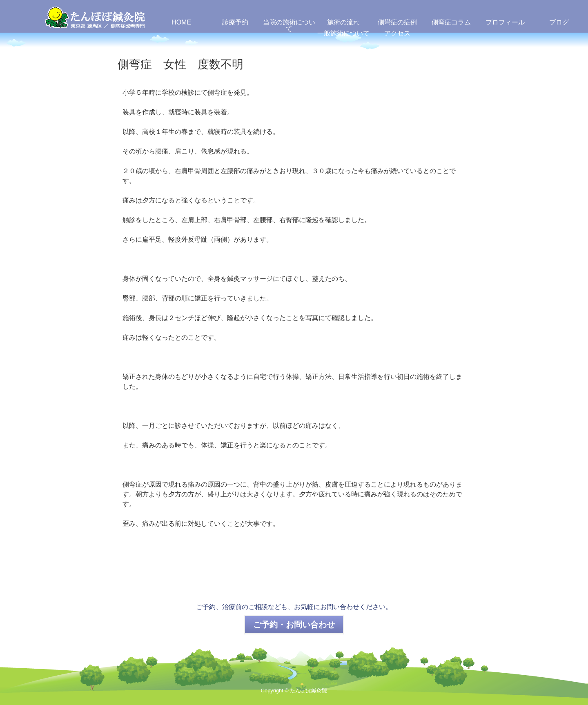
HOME (181, 22)
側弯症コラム (451, 22)
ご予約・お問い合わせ (294, 625)
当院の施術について (289, 26)
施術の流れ (343, 22)
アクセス (397, 33)
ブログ (559, 22)
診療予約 (235, 22)
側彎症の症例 (397, 22)
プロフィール (505, 22)
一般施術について (343, 33)
